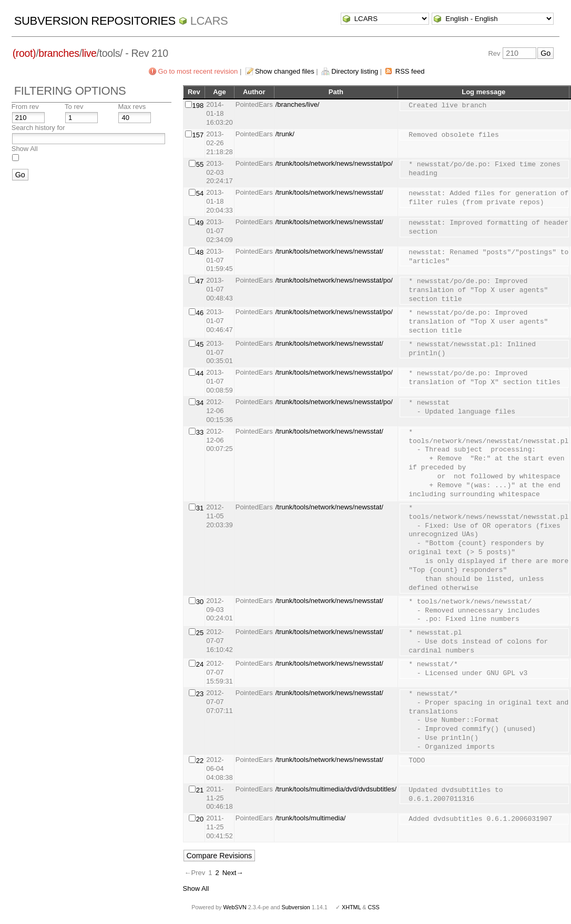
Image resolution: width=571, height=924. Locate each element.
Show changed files (285, 71)
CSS (374, 907)
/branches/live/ (298, 104)
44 (200, 373)
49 (200, 223)
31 (200, 508)
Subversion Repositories (95, 21)
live (89, 53)
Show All (25, 149)
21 (200, 790)
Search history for (38, 128)
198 (198, 106)
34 (200, 403)
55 (200, 164)
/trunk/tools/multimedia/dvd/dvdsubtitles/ (336, 789)
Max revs (132, 107)
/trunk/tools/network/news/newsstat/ (329, 192)
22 (200, 761)
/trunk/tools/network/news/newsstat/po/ (334, 163)
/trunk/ (285, 134)
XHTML (351, 907)
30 (200, 602)
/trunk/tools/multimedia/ (311, 818)
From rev (25, 107)
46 (200, 313)
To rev (74, 107)
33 (200, 432)
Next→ (233, 873)
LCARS (209, 21)
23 (200, 694)
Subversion (296, 907)
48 (200, 252)
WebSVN (234, 907)
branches (59, 53)
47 (200, 281)
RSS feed (410, 71)
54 (200, 193)
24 (200, 664)
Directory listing (355, 71)
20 (200, 819)
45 (200, 344)
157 (198, 135)
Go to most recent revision (198, 71)
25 (200, 633)
